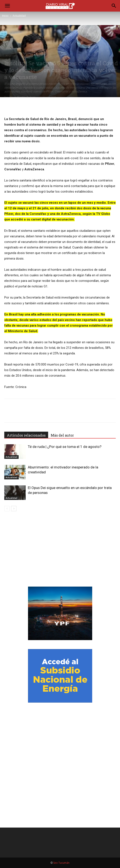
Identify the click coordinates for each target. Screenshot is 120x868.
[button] (7, 6)
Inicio (5, 16)
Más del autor (62, 435)
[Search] (114, 6)
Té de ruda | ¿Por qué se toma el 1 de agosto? (65, 447)
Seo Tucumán (61, 863)
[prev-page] (7, 509)
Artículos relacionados (26, 435)
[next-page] (14, 509)
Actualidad (19, 16)
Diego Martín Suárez (22, 97)
